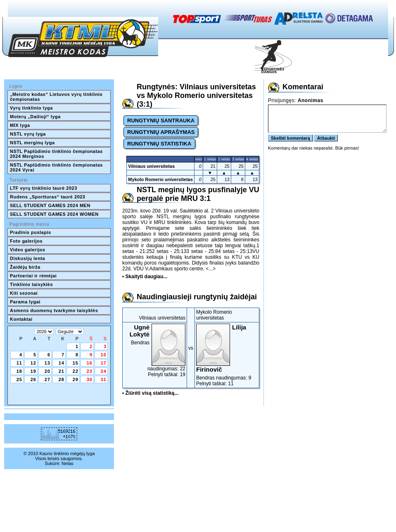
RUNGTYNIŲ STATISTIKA (159, 144)
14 (62, 363)
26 (33, 379)
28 (62, 379)
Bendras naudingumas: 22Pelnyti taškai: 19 (155, 351)
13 (47, 363)
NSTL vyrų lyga (28, 134)
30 (90, 379)
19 (33, 371)
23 (90, 371)
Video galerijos (28, 250)
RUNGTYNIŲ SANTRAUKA (161, 120)
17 (104, 363)
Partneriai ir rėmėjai (33, 276)
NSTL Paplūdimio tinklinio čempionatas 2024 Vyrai (57, 167)
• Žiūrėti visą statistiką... (150, 393)
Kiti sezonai (24, 293)
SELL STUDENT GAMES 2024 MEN (50, 205)
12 (33, 363)
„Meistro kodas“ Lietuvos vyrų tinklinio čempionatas (57, 97)
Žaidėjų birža (25, 267)
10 (104, 355)
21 (62, 371)
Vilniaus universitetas (151, 166)
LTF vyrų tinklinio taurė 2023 (44, 188)
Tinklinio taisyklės (31, 284)
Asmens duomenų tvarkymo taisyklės (54, 310)
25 (19, 379)
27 (47, 379)
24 (104, 371)
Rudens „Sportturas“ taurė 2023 (48, 197)
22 (76, 371)
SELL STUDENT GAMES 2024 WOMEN (54, 214)
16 (90, 363)
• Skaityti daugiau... (145, 277)
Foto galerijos (26, 241)
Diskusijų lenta (27, 258)
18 (19, 371)
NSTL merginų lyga (32, 143)
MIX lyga (20, 125)
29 (76, 379)
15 (76, 363)
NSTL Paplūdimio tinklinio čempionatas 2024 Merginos (57, 154)
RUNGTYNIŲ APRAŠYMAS (161, 132)
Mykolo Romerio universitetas (160, 179)
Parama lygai (25, 302)
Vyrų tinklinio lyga (31, 108)
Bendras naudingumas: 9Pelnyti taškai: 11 (227, 355)
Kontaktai (21, 319)
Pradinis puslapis (31, 232)
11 (19, 363)
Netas (68, 463)
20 (47, 371)
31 (104, 379)
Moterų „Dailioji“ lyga (35, 117)
